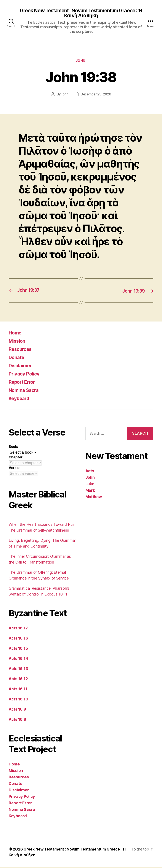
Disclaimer (21, 366)
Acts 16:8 (17, 720)
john (64, 95)
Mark (90, 491)
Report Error (24, 383)
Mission (18, 342)
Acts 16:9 (17, 710)
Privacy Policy (26, 375)
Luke (90, 484)
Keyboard (20, 399)
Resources (22, 350)
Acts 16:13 (18, 669)
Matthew (94, 497)
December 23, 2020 (96, 95)
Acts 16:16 (18, 639)
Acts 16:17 (18, 629)
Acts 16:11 (18, 690)
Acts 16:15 (18, 649)
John (81, 62)
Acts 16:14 (18, 659)
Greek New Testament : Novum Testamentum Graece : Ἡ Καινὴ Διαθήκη (81, 13)
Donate (18, 358)
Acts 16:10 (18, 700)
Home (16, 333)
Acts (90, 471)
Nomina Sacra (25, 391)
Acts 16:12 (18, 680)
